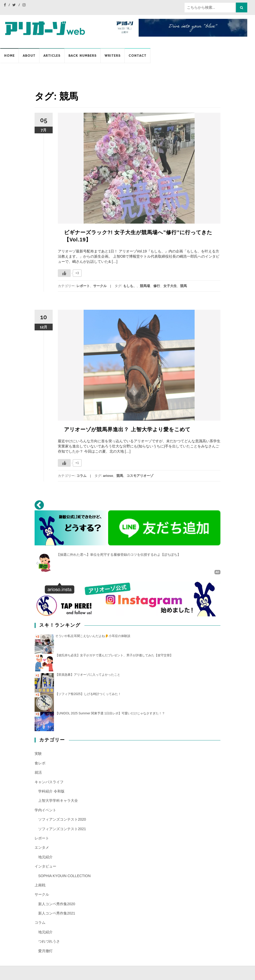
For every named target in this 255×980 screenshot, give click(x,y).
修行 (157, 286)
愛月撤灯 (45, 951)
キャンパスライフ (49, 782)
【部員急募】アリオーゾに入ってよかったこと (88, 675)
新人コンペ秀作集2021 (57, 913)
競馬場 (145, 286)
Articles (52, 56)
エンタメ (42, 847)
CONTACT (137, 56)
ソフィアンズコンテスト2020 (62, 819)
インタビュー (45, 866)
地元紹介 (45, 857)
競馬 (184, 286)
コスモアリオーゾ (140, 476)
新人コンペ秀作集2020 (57, 904)
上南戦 (40, 885)
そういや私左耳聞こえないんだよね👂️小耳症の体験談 (93, 636)
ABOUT (29, 56)
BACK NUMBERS (82, 56)
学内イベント (45, 810)
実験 (38, 754)
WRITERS (113, 56)
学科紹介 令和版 (51, 791)
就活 (38, 772)
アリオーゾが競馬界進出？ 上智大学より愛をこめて (127, 429)
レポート (83, 286)
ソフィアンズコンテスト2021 (62, 829)
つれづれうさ (49, 941)
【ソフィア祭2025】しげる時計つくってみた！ (88, 694)
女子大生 (170, 286)
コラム (81, 476)
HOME (9, 56)
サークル (100, 286)
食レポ (40, 763)
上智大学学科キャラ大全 (58, 801)
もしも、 (130, 286)
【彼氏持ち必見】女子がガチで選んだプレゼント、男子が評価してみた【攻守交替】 (114, 655)
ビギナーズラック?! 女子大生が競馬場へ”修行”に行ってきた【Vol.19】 (138, 236)
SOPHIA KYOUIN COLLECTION (64, 876)
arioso (108, 476)
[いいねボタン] (64, 273)
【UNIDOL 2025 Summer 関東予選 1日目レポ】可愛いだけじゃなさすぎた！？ (110, 713)
